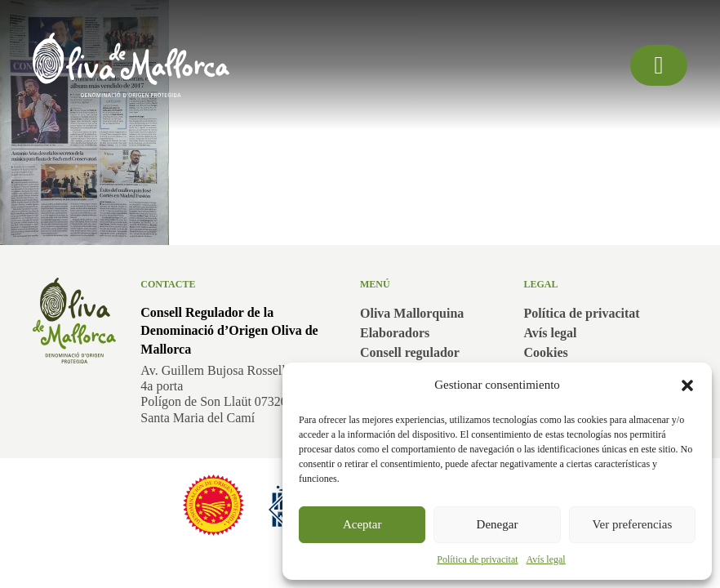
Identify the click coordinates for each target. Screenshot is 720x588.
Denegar (498, 524)
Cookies (546, 352)
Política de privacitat (477, 559)
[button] (687, 385)
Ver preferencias (632, 524)
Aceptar (362, 524)
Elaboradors (395, 333)
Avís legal (546, 559)
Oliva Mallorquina (412, 313)
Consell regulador (410, 352)
